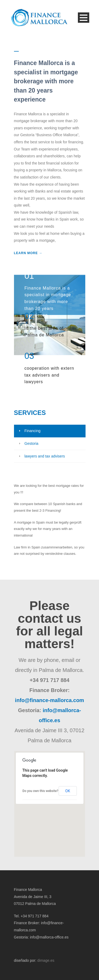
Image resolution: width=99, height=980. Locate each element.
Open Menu (84, 18)
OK (68, 791)
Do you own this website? (40, 791)
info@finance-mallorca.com (50, 700)
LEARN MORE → (28, 253)
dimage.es (46, 960)
